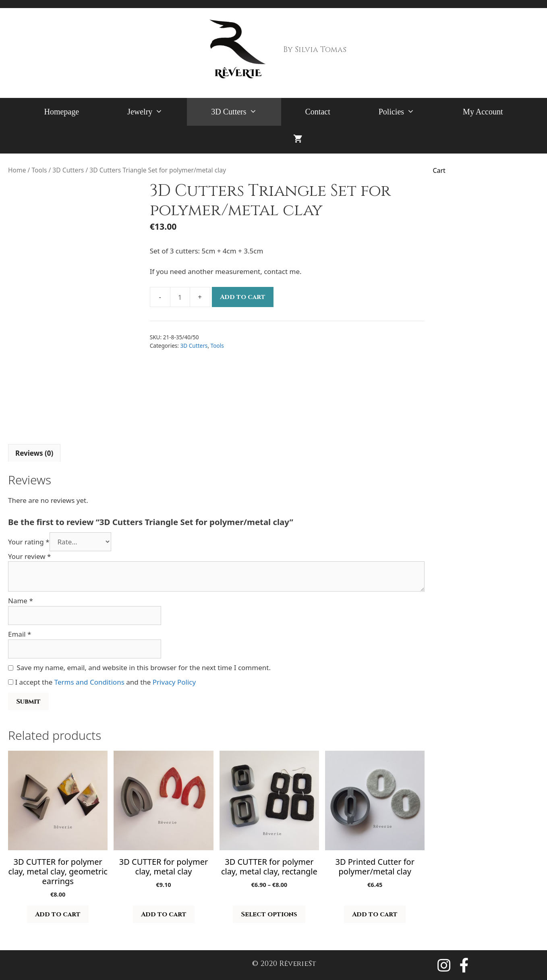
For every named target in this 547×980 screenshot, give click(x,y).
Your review (29, 556)
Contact (318, 112)
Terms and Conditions (89, 682)
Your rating (29, 542)
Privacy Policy (174, 682)
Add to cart (243, 297)
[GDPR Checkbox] (11, 682)
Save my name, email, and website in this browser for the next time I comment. (144, 668)
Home (17, 170)
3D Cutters (246, 112)
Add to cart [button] (58, 914)
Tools (39, 170)
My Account (483, 112)
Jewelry (157, 112)
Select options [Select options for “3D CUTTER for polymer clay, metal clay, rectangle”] (269, 914)
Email (20, 634)
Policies (409, 112)
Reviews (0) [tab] (34, 453)
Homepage (61, 112)
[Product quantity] (180, 297)
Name (21, 601)
